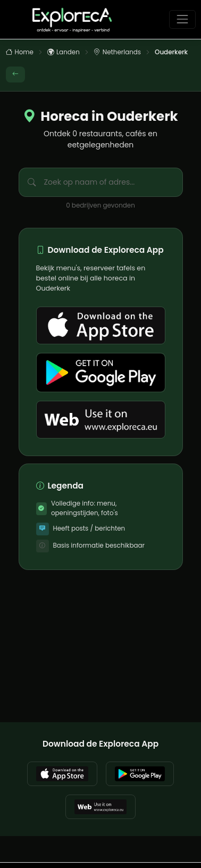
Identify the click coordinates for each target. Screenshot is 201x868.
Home (20, 53)
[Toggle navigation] (182, 19)
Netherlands (117, 53)
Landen (64, 53)
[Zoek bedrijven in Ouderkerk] (120, 182)
